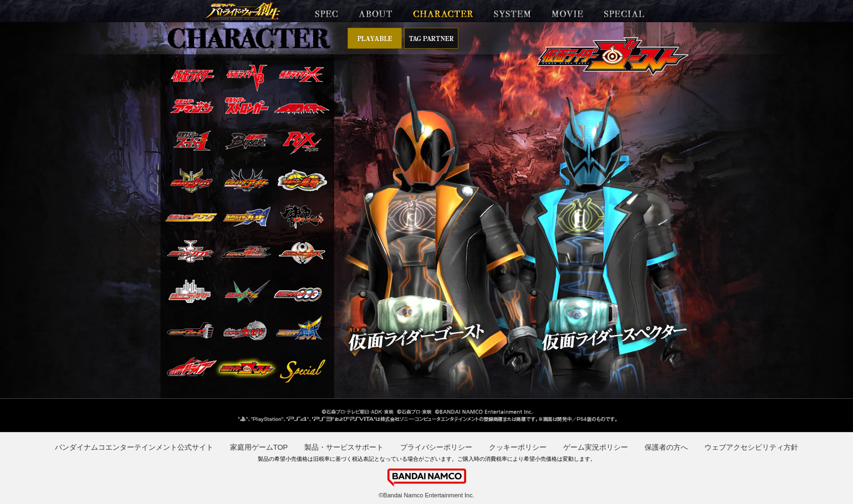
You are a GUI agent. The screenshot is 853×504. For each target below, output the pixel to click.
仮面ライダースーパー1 (192, 141)
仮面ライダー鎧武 (299, 328)
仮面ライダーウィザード (245, 330)
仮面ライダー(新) (302, 109)
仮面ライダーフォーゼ (190, 330)
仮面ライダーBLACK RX (302, 143)
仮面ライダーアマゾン (192, 106)
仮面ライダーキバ (302, 253)
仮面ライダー (192, 76)
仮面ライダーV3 (247, 78)
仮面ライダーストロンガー (247, 106)
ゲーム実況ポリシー (596, 447)
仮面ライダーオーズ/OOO (298, 294)
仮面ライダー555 (191, 217)
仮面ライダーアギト (246, 180)
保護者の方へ (666, 447)
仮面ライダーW (247, 291)
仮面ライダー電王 (246, 252)
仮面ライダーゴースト (247, 368)
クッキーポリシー (518, 447)
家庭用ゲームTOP (259, 447)
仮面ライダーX (301, 74)
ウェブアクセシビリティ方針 (751, 447)
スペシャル (298, 371)
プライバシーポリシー (436, 447)
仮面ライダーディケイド (190, 291)
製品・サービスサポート (344, 447)
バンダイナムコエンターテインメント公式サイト (134, 447)
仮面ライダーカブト (190, 251)
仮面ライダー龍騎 (302, 180)
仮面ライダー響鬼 (302, 217)
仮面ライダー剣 (247, 217)
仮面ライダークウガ (191, 181)
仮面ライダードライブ (192, 367)
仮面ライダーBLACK (246, 141)
